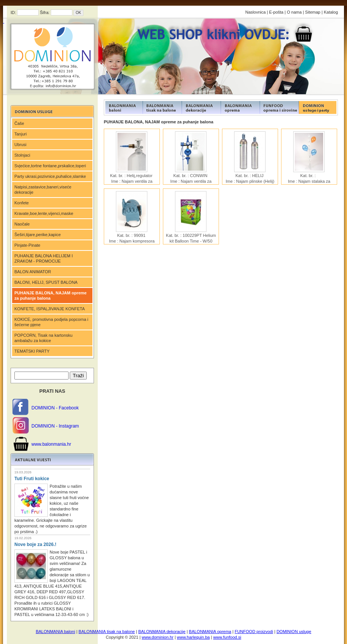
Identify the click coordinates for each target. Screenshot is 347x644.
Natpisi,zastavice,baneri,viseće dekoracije (43, 190)
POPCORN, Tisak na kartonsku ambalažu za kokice (43, 338)
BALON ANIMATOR (33, 272)
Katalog (331, 12)
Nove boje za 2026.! (35, 544)
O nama (294, 12)
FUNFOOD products (123, 107)
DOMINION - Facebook (55, 408)
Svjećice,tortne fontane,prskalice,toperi (50, 166)
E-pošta (276, 12)
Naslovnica (256, 12)
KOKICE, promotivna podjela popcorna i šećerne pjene (51, 322)
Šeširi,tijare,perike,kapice (38, 235)
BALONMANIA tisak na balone (107, 632)
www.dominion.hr (158, 637)
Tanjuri (20, 134)
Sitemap (313, 12)
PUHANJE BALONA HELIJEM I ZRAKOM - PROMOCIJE (44, 258)
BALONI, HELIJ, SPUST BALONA (46, 282)
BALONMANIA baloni (55, 632)
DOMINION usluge (294, 632)
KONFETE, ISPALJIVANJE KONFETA (50, 309)
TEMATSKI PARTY (32, 351)
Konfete (22, 203)
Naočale (22, 224)
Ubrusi (20, 145)
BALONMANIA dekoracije (162, 632)
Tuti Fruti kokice (32, 479)
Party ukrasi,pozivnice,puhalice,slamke (50, 176)
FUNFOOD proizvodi (254, 632)
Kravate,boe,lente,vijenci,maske (44, 213)
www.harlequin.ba (193, 637)
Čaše (19, 123)
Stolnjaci (22, 155)
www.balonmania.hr (51, 444)
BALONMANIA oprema (210, 632)
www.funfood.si (227, 637)
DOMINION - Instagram (55, 426)
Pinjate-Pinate (27, 245)
